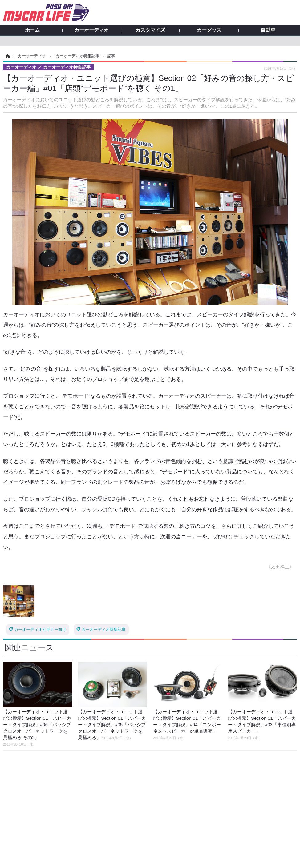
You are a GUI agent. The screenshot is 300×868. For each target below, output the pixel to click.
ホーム (32, 30)
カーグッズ (209, 30)
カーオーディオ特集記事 (104, 629)
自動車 (268, 30)
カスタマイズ (150, 30)
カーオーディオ (91, 30)
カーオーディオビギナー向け (40, 629)
